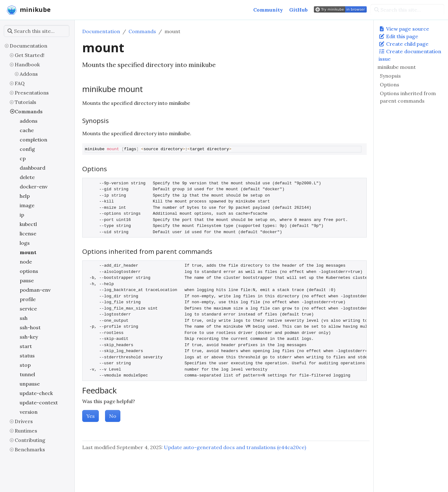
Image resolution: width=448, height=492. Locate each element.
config (27, 149)
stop (25, 365)
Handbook (27, 64)
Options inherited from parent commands (408, 97)
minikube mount (397, 67)
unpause (30, 384)
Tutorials (25, 102)
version (29, 412)
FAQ (20, 83)
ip (22, 215)
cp (23, 158)
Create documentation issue (410, 55)
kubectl (28, 224)
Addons (29, 74)
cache (27, 130)
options (29, 271)
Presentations (32, 93)
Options (390, 85)
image (27, 205)
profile (28, 299)
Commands (29, 111)
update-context (39, 402)
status (27, 356)
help (25, 196)
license (28, 233)
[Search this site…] (407, 10)
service (28, 309)
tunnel (27, 374)
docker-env (34, 187)
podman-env (35, 290)
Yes (91, 416)
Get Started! (30, 55)
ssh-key (29, 337)
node (26, 262)
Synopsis (390, 76)
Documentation (28, 46)
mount (28, 252)
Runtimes (26, 431)
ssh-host (30, 327)
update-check (36, 393)
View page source (404, 29)
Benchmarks (30, 449)
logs (25, 243)
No (113, 416)
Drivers (24, 421)
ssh (24, 318)
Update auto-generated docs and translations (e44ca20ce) (235, 447)
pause (27, 280)
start (26, 346)
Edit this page (398, 36)
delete (27, 177)
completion (33, 140)
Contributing (30, 440)
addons (29, 121)
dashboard (33, 168)
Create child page (404, 44)
